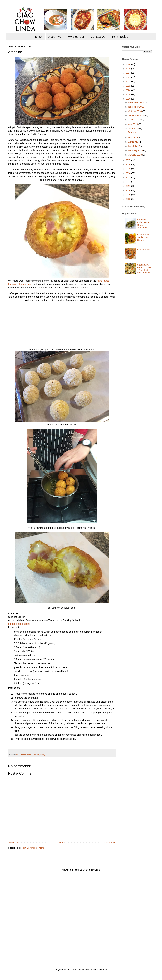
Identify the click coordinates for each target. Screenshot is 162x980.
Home (38, 37)
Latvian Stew (144, 250)
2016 (128, 164)
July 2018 (133, 124)
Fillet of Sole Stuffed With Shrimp (143, 237)
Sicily (43, 755)
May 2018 (133, 137)
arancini (36, 755)
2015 (128, 169)
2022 (128, 82)
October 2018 (135, 111)
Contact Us (98, 37)
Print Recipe (120, 37)
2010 (128, 190)
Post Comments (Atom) (33, 848)
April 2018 (134, 142)
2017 (128, 160)
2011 (128, 186)
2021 (128, 86)
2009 (128, 195)
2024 (128, 73)
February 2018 (136, 150)
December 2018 (136, 102)
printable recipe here (19, 624)
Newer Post (15, 843)
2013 (128, 177)
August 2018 (135, 120)
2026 (128, 64)
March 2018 (134, 146)
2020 (128, 90)
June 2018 (134, 128)
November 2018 (136, 107)
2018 (128, 99)
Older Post (110, 843)
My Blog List (76, 37)
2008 (128, 199)
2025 (128, 69)
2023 (128, 77)
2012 (128, 182)
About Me (55, 37)
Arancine (132, 132)
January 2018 (135, 155)
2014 (128, 173)
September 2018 (137, 115)
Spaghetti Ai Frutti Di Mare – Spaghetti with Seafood (144, 269)
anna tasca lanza (24, 755)
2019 (128, 94)
